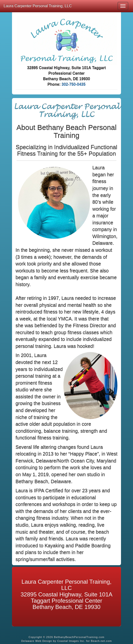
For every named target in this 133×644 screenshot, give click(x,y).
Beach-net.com (101, 641)
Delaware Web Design (36, 641)
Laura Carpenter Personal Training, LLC (38, 6)
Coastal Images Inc (71, 641)
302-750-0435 (74, 84)
